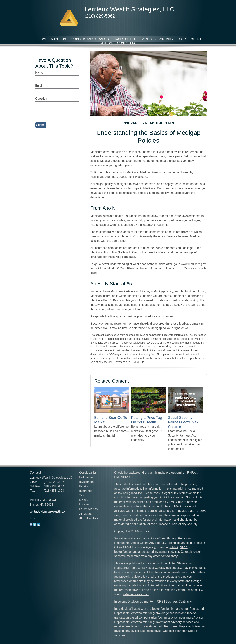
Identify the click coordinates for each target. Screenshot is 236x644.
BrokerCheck (123, 477)
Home (43, 39)
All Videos (86, 514)
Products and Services (89, 39)
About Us (58, 39)
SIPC (184, 547)
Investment (86, 482)
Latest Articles (88, 509)
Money (84, 500)
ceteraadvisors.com (136, 594)
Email (39, 86)
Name (39, 73)
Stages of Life (124, 39)
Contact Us (127, 43)
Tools (182, 39)
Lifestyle (85, 504)
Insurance (86, 491)
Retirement (86, 477)
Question (41, 99)
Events (146, 39)
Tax (82, 495)
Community (164, 39)
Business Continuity (179, 601)
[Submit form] (41, 125)
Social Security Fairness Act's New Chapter (184, 422)
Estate (83, 486)
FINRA (174, 547)
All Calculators (89, 518)
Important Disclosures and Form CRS (139, 601)
